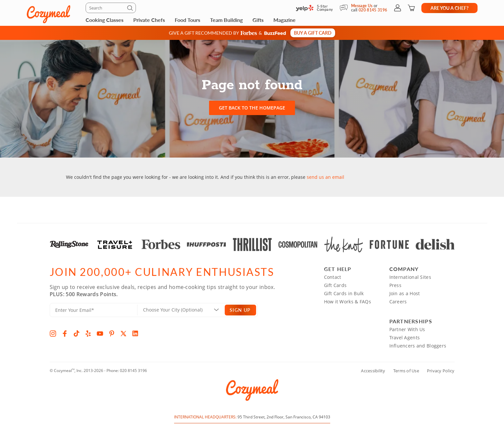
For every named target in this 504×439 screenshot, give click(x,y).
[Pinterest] (112, 333)
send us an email (325, 177)
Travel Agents (405, 338)
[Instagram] (53, 333)
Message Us (362, 6)
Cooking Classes (105, 20)
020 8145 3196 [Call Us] (373, 10)
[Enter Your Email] (94, 310)
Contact (333, 277)
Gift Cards (335, 285)
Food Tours (187, 20)
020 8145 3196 (133, 371)
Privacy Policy (441, 371)
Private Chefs (149, 20)
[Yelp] (88, 333)
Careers (398, 302)
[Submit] (131, 9)
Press (395, 285)
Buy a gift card (313, 33)
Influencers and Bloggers (418, 346)
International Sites (410, 277)
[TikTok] (76, 333)
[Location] (185, 310)
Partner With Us (407, 329)
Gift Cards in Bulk (344, 293)
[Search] (111, 8)
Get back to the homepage (252, 108)
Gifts (258, 20)
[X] (123, 333)
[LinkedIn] (135, 333)
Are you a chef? (449, 8)
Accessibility (373, 371)
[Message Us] (345, 8)
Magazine (285, 20)
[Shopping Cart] (411, 8)
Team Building (226, 20)
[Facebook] (65, 333)
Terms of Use (406, 371)
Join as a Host (405, 293)
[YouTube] (100, 333)
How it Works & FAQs (348, 302)
